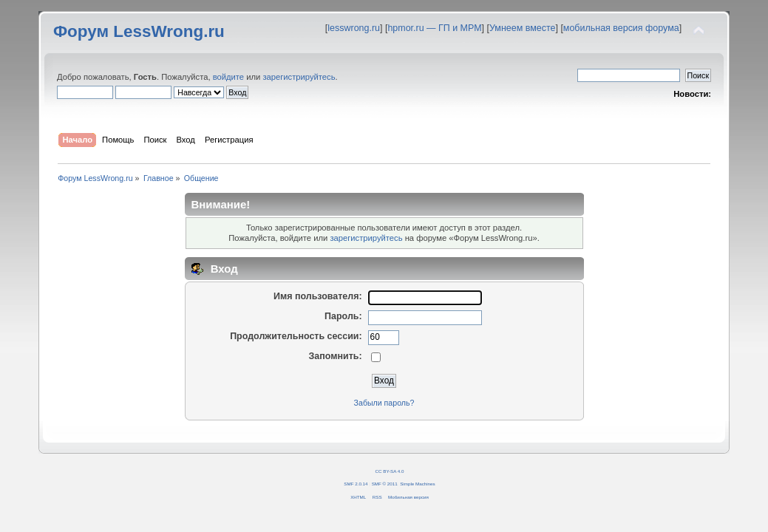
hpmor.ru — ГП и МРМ (434, 28)
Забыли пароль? (384, 403)
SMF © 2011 (385, 484)
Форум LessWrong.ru (139, 31)
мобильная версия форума (621, 28)
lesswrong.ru (354, 28)
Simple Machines (417, 484)
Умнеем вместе (522, 28)
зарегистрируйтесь (299, 77)
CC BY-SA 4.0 (390, 471)
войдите (228, 77)
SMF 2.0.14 (356, 484)
